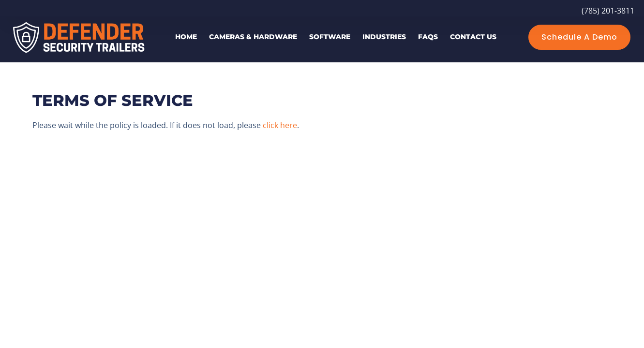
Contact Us (473, 37)
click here (280, 125)
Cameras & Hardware (253, 37)
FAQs (428, 37)
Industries (384, 37)
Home (186, 37)
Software (330, 37)
